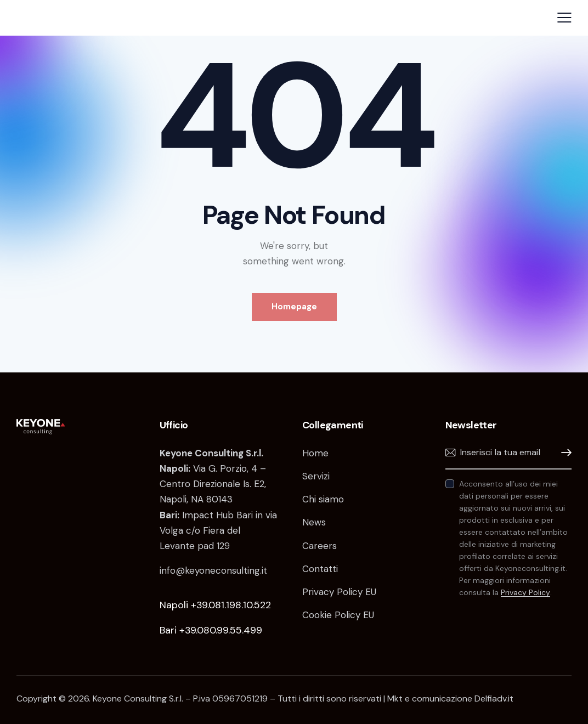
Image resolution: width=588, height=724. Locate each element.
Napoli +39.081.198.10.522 (215, 605)
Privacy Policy (525, 593)
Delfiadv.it (494, 698)
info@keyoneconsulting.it (213, 570)
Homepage (294, 307)
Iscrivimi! (563, 453)
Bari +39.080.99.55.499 (211, 630)
